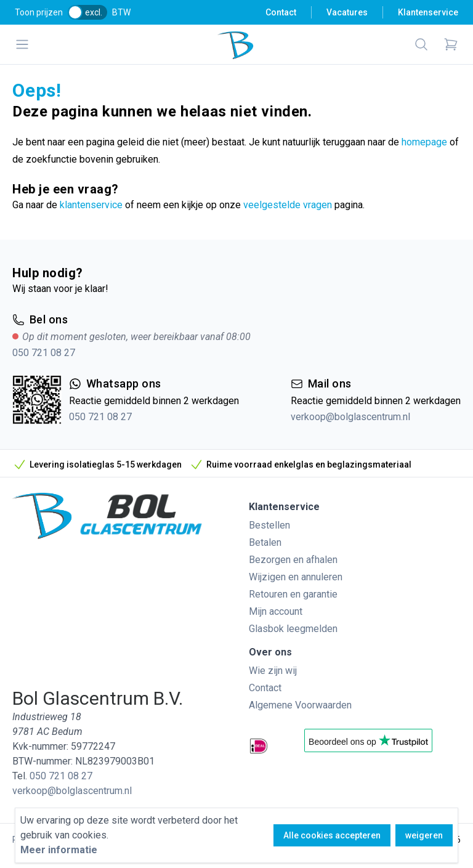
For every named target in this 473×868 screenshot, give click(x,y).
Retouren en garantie (293, 594)
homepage (424, 142)
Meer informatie (59, 850)
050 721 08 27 (44, 353)
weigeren (424, 835)
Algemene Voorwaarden (300, 705)
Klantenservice (428, 12)
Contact (281, 12)
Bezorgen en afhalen (293, 560)
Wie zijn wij (273, 671)
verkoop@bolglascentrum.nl (350, 417)
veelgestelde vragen (288, 205)
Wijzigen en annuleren (296, 577)
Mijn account (276, 611)
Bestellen (269, 525)
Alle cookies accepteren (332, 835)
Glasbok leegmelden (293, 629)
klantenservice (91, 205)
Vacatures (347, 12)
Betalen (265, 542)
